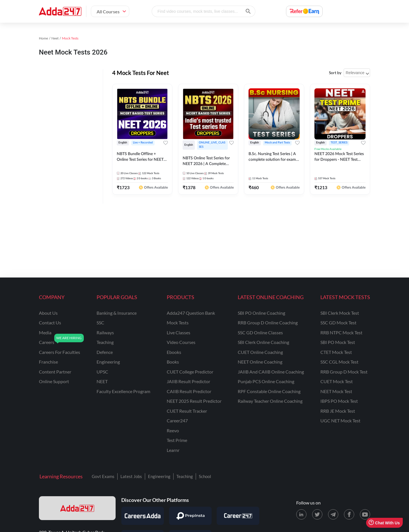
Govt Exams (103, 476)
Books (173, 362)
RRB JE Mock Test (338, 411)
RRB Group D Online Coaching (268, 323)
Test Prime (177, 440)
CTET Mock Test (336, 352)
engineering (108, 362)
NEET (102, 381)
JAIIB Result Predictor (188, 381)
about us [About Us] (48, 313)
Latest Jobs (131, 476)
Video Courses (181, 342)
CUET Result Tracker (187, 411)
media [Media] (45, 332)
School (205, 476)
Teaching (185, 476)
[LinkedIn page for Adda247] (301, 514)
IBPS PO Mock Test (339, 401)
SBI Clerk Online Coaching (263, 342)
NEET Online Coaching (260, 362)
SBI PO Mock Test (338, 342)
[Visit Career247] (238, 516)
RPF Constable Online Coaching (269, 391)
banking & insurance (117, 313)
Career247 (177, 421)
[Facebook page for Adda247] (349, 514)
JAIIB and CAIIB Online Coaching (271, 372)
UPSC (102, 372)
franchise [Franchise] (48, 362)
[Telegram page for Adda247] (333, 514)
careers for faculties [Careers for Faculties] (60, 352)
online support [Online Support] (54, 381)
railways (105, 332)
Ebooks (174, 352)
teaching (105, 342)
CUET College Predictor (190, 372)
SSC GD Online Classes (260, 332)
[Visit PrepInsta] (190, 516)
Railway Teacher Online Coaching (270, 401)
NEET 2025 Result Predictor (194, 401)
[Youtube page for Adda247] (365, 514)
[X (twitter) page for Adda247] (317, 514)
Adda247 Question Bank (191, 313)
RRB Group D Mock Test (344, 372)
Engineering (159, 476)
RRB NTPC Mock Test (341, 332)
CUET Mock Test (337, 381)
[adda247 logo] (77, 508)
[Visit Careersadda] (143, 516)
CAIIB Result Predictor (189, 391)
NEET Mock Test (336, 391)
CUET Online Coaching (260, 352)
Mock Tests (178, 323)
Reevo (173, 430)
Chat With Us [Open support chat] (384, 523)
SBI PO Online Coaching (261, 313)
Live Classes (179, 332)
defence (105, 352)
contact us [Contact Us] (50, 323)
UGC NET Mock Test (340, 421)
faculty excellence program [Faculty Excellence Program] (123, 391)
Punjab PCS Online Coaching (266, 381)
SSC (100, 323)
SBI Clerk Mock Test (340, 313)
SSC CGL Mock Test (339, 362)
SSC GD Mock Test (338, 323)
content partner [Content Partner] (55, 372)
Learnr (173, 450)
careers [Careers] (47, 342)
